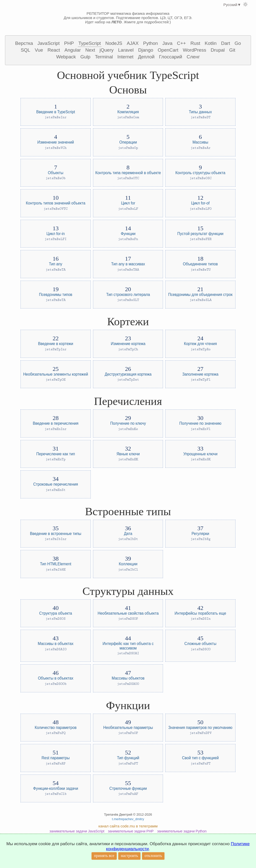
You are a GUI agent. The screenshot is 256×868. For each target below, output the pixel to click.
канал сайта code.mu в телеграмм (128, 826)
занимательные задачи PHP (131, 831)
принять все (104, 856)
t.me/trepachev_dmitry (128, 819)
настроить (129, 856)
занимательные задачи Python (182, 831)
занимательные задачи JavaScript (77, 831)
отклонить (153, 856)
